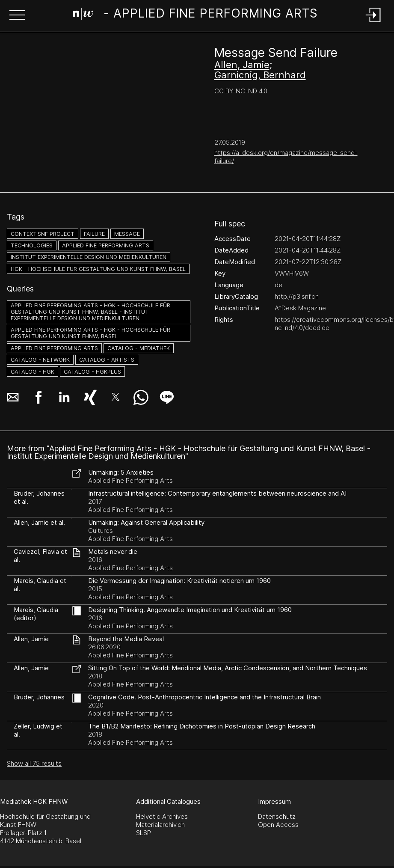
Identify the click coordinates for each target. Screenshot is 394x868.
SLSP (144, 833)
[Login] (373, 23)
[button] (17, 16)
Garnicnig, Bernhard (260, 75)
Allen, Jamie (242, 65)
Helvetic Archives (162, 816)
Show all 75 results (34, 763)
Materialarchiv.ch (160, 825)
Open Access (278, 825)
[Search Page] (195, 15)
